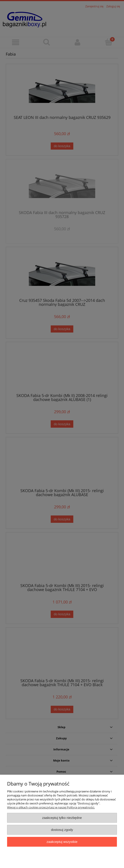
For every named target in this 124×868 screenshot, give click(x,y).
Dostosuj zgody (62, 830)
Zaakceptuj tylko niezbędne (62, 818)
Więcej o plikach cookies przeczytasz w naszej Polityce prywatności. (51, 807)
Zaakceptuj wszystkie (62, 842)
